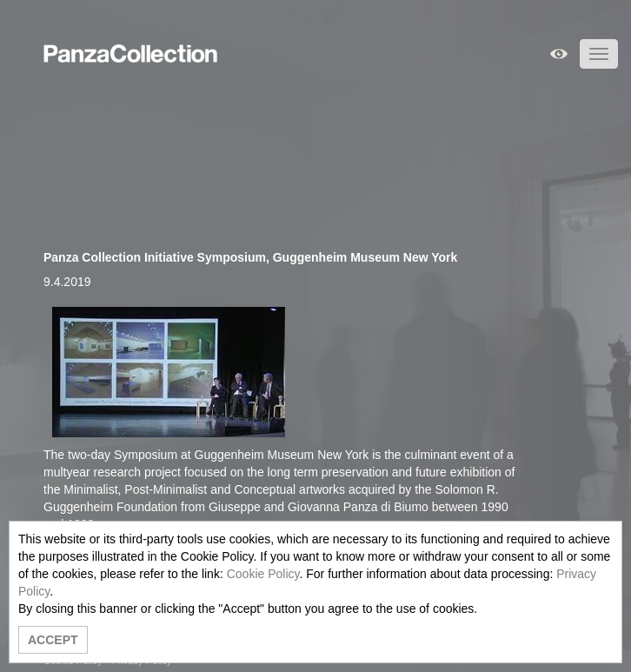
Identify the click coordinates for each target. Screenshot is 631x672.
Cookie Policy (263, 574)
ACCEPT (53, 640)
